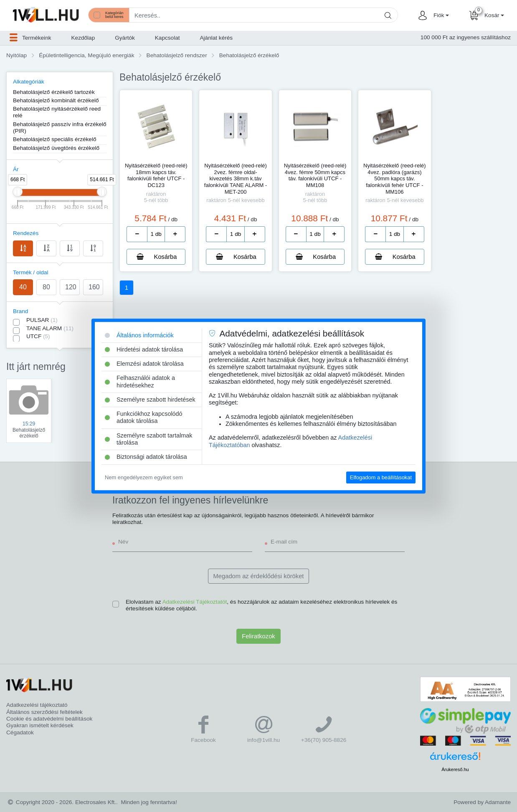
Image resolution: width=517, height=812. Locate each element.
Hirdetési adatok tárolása (144, 349)
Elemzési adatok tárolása (144, 364)
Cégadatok (20, 732)
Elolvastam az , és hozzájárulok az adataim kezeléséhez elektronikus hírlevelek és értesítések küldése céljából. (261, 605)
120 (71, 287)
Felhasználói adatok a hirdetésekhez (140, 382)
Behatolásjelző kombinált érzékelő (56, 100)
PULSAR (42, 320)
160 (94, 287)
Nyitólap (16, 55)
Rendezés (26, 233)
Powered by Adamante (482, 802)
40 (23, 287)
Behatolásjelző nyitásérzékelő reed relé (57, 112)
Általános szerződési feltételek (44, 712)
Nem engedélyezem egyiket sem (144, 477)
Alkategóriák (29, 82)
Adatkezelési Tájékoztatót (195, 602)
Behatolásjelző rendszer (177, 55)
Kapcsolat (167, 38)
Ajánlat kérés (217, 38)
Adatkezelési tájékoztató (37, 705)
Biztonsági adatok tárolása (146, 457)
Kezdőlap (83, 38)
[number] (156, 234)
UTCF (38, 336)
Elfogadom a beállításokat (381, 477)
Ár (16, 169)
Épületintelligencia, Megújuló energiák (86, 55)
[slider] (18, 192)
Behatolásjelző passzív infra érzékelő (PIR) (60, 128)
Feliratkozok (258, 636)
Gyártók (125, 38)
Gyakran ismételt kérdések (40, 725)
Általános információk (139, 335)
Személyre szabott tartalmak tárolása (149, 439)
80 (46, 287)
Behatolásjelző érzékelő (249, 55)
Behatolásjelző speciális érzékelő (55, 139)
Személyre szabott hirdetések (150, 400)
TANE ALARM (50, 328)
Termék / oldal (31, 272)
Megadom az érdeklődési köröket (259, 576)
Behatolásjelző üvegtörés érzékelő (56, 148)
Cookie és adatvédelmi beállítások (49, 719)
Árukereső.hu (455, 769)
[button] (440, 15)
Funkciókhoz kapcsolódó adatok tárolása (144, 417)
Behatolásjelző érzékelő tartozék (54, 92)
